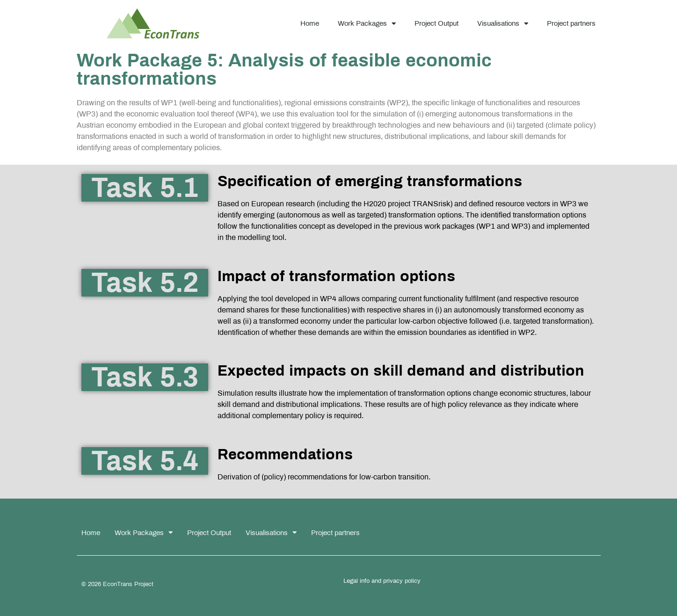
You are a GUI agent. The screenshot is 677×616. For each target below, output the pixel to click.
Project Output (437, 23)
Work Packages (367, 24)
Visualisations (503, 24)
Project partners (571, 23)
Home (310, 23)
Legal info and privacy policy (382, 581)
